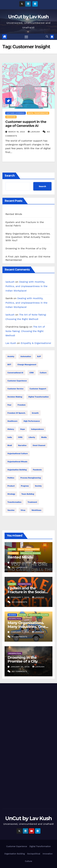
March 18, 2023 (17, 132)
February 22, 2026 (21, 563)
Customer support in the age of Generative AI (26, 124)
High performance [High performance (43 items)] (32, 421)
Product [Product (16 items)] (11, 486)
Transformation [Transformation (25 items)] (14, 502)
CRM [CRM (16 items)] (32, 373)
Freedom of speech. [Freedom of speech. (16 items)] (17, 413)
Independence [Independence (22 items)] (37, 429)
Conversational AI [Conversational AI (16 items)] (15, 373)
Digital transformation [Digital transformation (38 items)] (39, 397)
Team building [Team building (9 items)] (28, 494)
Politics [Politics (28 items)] (11, 478)
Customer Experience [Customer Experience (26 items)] (17, 381)
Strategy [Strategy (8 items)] (11, 494)
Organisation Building (30, 553)
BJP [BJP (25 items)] (39, 356)
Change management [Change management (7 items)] (27, 365)
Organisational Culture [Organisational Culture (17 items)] (18, 453)
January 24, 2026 (20, 667)
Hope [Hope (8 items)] (23, 429)
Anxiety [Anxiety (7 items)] (11, 356)
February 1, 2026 (20, 632)
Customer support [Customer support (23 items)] (38, 389)
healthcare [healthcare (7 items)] (12, 421)
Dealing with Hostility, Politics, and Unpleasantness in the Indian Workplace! (26, 286)
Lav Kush (11, 343)
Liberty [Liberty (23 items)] (32, 437)
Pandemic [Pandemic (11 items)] (37, 470)
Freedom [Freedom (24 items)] (22, 405)
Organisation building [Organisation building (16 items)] (17, 470)
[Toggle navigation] (26, 37)
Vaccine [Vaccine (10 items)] (11, 510)
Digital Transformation (38, 113)
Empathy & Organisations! (36, 343)
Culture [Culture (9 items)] (43, 373)
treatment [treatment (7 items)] (32, 502)
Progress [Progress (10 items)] (25, 486)
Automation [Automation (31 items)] (26, 356)
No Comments (19, 567)
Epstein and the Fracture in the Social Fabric (26, 592)
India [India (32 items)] (10, 437)
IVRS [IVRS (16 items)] (20, 437)
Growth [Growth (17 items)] (35, 413)
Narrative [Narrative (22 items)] (22, 445)
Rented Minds (14, 214)
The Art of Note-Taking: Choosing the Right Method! (25, 331)
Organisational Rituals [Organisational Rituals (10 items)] (17, 462)
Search (10, 176)
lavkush (34, 132)
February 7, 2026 (20, 597)
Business (12, 615)
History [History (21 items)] (11, 429)
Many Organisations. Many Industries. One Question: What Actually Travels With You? (28, 237)
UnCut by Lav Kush (28, 17)
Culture (12, 549)
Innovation (11, 117)
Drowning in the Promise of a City (26, 248)
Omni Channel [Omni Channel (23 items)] (39, 445)
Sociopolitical (25, 584)
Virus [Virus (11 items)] (23, 510)
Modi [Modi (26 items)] (10, 445)
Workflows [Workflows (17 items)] (36, 510)
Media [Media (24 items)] (44, 437)
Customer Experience (16, 113)
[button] (47, 37)
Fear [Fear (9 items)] (9, 405)
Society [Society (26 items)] (38, 486)
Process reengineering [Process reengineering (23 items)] (31, 478)
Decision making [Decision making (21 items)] (15, 397)
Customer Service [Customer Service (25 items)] (15, 389)
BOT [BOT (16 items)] (9, 365)
